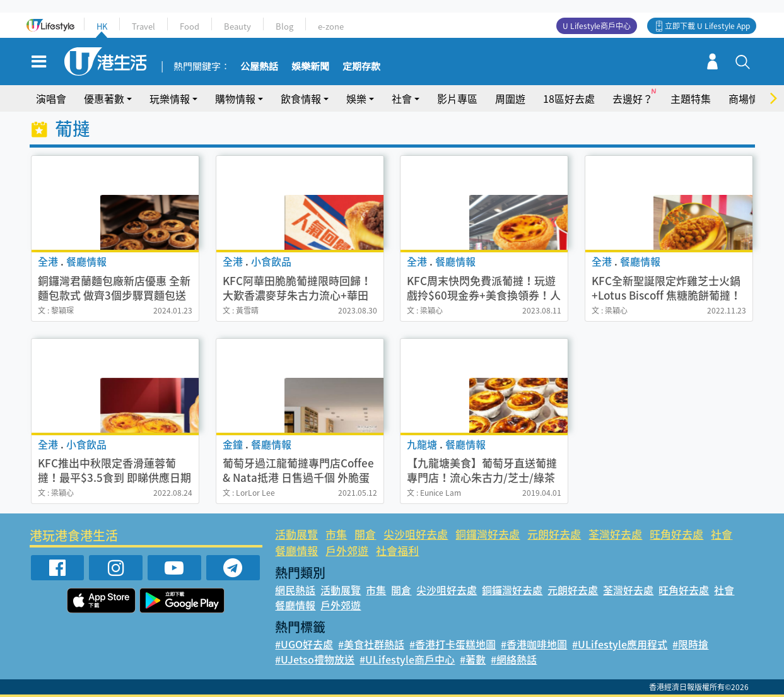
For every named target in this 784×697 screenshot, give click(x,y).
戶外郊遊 (347, 550)
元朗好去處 (554, 534)
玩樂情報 (170, 98)
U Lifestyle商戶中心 (597, 26)
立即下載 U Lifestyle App (707, 26)
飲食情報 (301, 98)
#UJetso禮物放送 (315, 659)
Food (190, 26)
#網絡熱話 (514, 659)
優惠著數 (104, 98)
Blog (284, 26)
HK (102, 26)
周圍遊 (510, 98)
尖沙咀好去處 (416, 534)
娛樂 (356, 98)
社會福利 (397, 550)
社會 (402, 98)
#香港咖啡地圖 (534, 644)
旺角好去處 (676, 534)
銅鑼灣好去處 (488, 534)
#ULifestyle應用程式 (620, 644)
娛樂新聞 (310, 67)
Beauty (237, 26)
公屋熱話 (259, 67)
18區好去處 (569, 98)
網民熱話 (295, 590)
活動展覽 (296, 534)
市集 (336, 534)
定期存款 (361, 67)
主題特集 (691, 98)
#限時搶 (690, 644)
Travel (143, 26)
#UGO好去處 (304, 644)
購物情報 (235, 98)
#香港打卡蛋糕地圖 (453, 644)
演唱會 (51, 98)
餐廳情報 (296, 550)
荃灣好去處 (615, 534)
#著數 (473, 659)
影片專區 (457, 98)
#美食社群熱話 (371, 644)
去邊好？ (633, 98)
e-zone (331, 26)
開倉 (365, 534)
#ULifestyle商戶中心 (407, 659)
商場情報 (749, 98)
